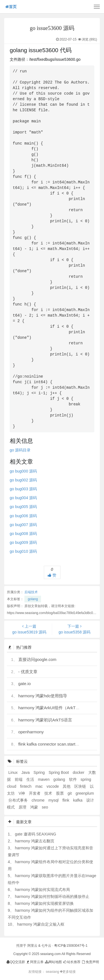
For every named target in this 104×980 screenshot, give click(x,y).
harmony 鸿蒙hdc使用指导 (43, 696)
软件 (73, 779)
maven (44, 779)
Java (26, 772)
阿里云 (32, 946)
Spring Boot (59, 772)
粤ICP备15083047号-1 (71, 946)
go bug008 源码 (23, 534)
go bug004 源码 (23, 498)
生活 (31, 779)
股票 (60, 793)
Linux (13, 772)
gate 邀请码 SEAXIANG (36, 834)
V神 (22, 793)
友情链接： (37, 972)
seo (45, 807)
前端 (19, 779)
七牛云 (46, 946)
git (70, 793)
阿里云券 (35, 962)
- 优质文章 (28, 672)
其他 (67, 786)
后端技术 (31, 592)
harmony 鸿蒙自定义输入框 (40, 924)
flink (66, 800)
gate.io (25, 684)
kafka (78, 800)
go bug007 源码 (23, 525)
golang (33, 599)
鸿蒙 (35, 807)
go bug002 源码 (23, 480)
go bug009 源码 (23, 542)
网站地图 (53, 962)
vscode (53, 786)
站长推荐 (72, 962)
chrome (39, 800)
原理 (23, 807)
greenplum (85, 793)
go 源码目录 (20, 450)
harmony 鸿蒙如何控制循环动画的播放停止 (52, 896)
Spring (40, 772)
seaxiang (53, 972)
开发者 (35, 793)
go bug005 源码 (23, 507)
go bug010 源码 (23, 551)
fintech (26, 786)
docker (79, 772)
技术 (49, 793)
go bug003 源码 (23, 489)
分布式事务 (19, 800)
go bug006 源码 (23, 516)
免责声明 (90, 962)
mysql (54, 800)
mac (40, 786)
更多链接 (68, 972)
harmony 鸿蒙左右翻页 (35, 841)
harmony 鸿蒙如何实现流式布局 (42, 890)
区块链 (81, 786)
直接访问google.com (37, 659)
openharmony (31, 732)
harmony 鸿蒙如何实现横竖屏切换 (44, 903)
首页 (11, 7)
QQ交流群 (16, 962)
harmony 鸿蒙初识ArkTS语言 (45, 720)
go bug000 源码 (23, 471)
